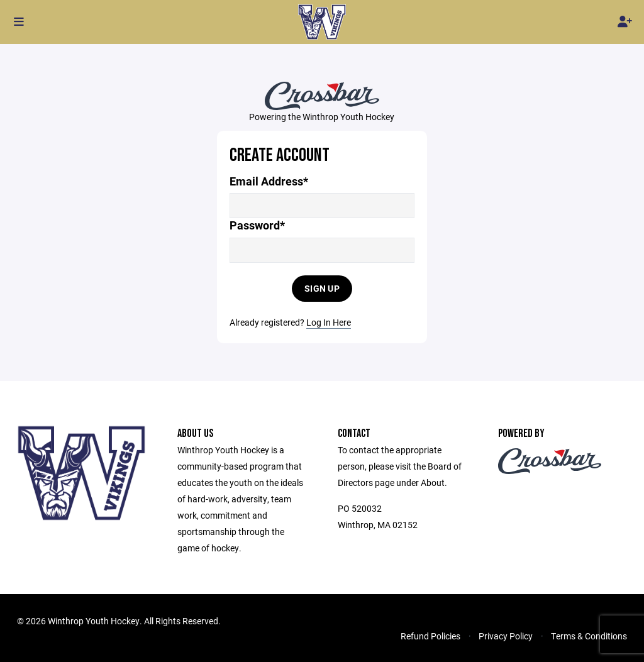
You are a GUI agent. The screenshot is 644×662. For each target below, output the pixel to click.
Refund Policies (430, 636)
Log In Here (329, 322)
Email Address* (269, 181)
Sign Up (322, 288)
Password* (257, 225)
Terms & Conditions (589, 636)
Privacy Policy (506, 636)
